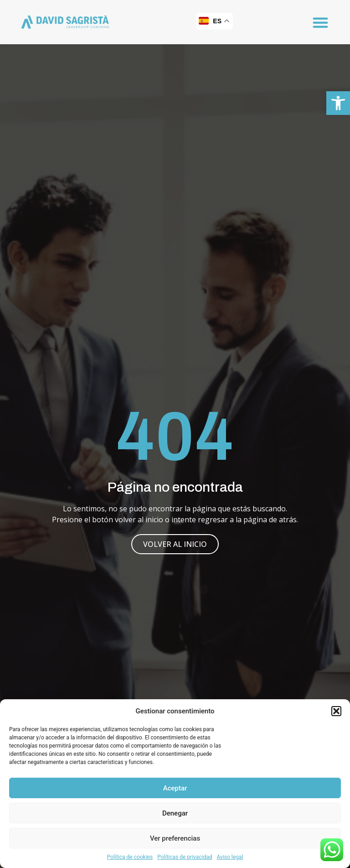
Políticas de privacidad (185, 857)
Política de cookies (130, 857)
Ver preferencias (175, 838)
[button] (338, 103)
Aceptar (175, 788)
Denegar (175, 813)
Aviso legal (230, 857)
